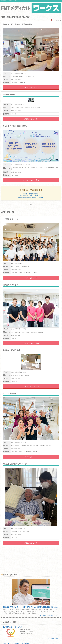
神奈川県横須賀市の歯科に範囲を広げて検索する (31, 197)
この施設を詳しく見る (31, 88)
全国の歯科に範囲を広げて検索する (31, 194)
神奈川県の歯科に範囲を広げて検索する (31, 196)
